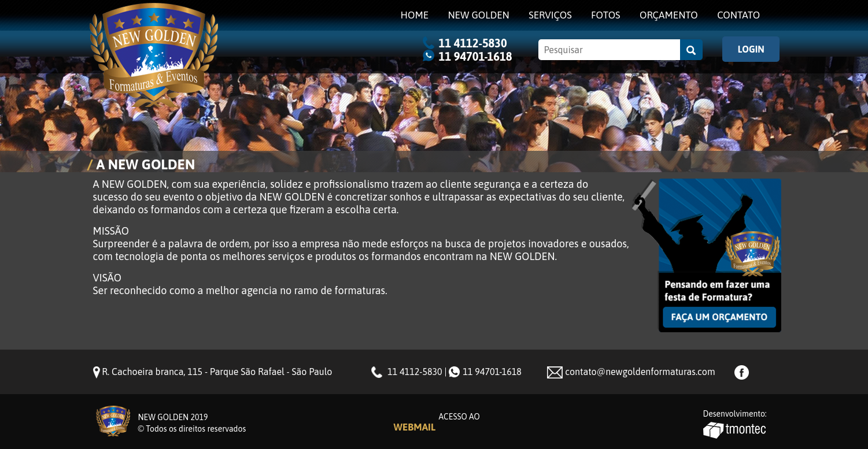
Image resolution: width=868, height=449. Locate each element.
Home (415, 15)
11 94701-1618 (476, 56)
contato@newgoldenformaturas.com (640, 372)
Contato (738, 15)
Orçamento (669, 15)
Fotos (606, 15)
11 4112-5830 (473, 43)
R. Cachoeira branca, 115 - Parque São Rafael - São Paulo (217, 372)
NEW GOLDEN (478, 15)
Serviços (550, 15)
